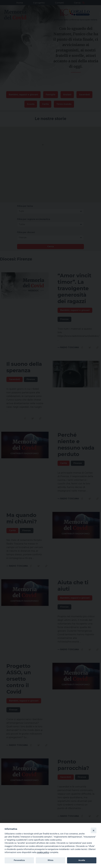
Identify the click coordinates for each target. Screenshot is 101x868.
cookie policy (43, 852)
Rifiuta (50, 860)
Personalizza (19, 860)
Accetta (82, 860)
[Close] (94, 830)
